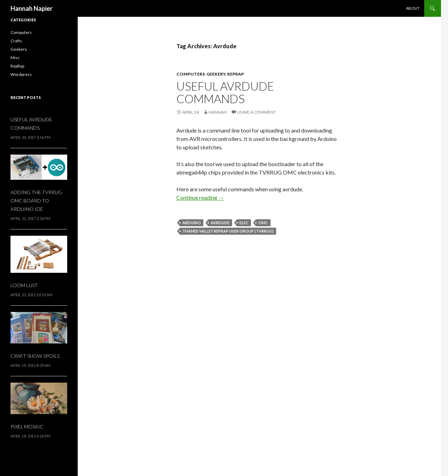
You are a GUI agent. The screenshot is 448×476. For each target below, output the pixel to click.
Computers (191, 74)
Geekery (216, 74)
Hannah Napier (31, 8)
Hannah (218, 112)
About (413, 8)
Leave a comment (257, 112)
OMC (263, 223)
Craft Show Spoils (35, 356)
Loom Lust (24, 285)
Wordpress (21, 74)
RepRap (236, 74)
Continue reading (200, 197)
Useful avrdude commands (225, 92)
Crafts (16, 41)
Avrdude (220, 223)
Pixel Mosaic (27, 427)
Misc (15, 58)
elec (244, 223)
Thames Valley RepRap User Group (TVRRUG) (228, 231)
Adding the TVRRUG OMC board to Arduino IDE (36, 201)
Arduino (192, 223)
